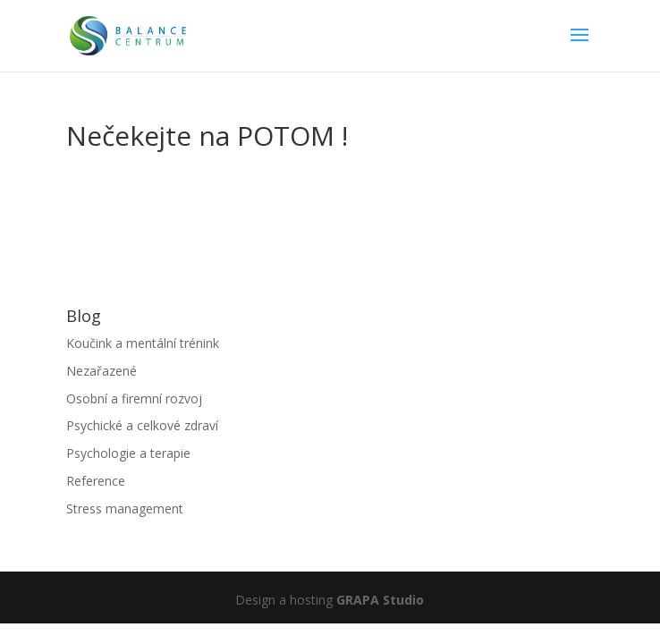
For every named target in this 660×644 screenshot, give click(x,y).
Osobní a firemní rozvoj (134, 398)
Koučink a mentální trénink (143, 343)
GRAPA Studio (380, 600)
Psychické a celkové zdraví (142, 425)
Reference (96, 481)
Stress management (125, 508)
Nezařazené (102, 371)
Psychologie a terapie (128, 453)
